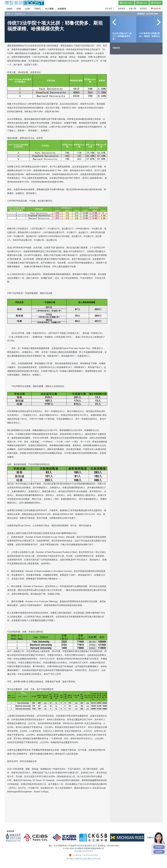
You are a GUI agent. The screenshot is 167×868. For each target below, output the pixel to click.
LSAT (28, 9)
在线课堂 (121, 9)
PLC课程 (49, 9)
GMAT (10, 9)
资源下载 (133, 9)
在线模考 (62, 9)
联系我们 (144, 9)
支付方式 (97, 859)
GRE (19, 9)
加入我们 (88, 859)
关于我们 (70, 859)
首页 (8, 14)
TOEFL (38, 9)
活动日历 (18, 14)
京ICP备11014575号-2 (83, 851)
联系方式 (79, 859)
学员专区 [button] (109, 9)
